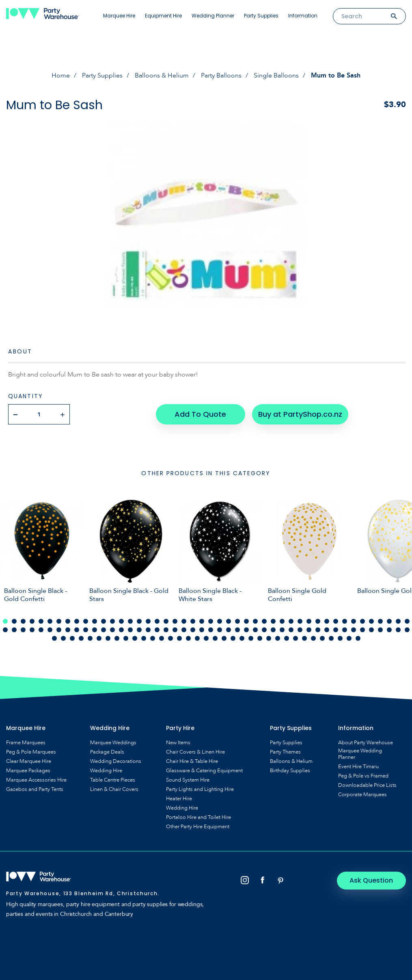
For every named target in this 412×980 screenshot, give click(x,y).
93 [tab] (54, 638)
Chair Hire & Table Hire (192, 761)
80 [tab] (300, 630)
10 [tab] (86, 621)
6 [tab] (50, 621)
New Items (178, 743)
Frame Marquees (26, 743)
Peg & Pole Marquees (31, 752)
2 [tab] (14, 621)
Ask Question (372, 880)
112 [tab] (224, 638)
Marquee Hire (119, 16)
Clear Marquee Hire (29, 761)
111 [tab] (215, 638)
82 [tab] (318, 630)
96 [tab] (81, 638)
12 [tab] (104, 621)
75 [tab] (255, 630)
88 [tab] (371, 630)
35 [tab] (309, 621)
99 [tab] (108, 638)
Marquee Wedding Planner (360, 754)
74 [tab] (246, 630)
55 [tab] (77, 630)
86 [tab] (354, 630)
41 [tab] (362, 621)
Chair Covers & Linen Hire (195, 752)
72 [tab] (229, 630)
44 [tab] (389, 621)
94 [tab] (63, 638)
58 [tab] (104, 630)
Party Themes (285, 752)
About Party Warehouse (366, 743)
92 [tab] (407, 630)
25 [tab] (220, 621)
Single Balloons (276, 75)
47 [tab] (5, 630)
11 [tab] (95, 621)
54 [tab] (68, 630)
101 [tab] (126, 638)
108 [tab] (188, 638)
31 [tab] (273, 621)
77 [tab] (273, 630)
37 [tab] (327, 621)
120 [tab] (296, 638)
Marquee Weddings (113, 743)
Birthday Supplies (290, 771)
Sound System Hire (188, 780)
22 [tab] (193, 621)
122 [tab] (313, 638)
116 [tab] (260, 638)
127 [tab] (358, 638)
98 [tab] (99, 638)
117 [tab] (269, 638)
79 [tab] (291, 630)
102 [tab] (135, 638)
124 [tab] (331, 638)
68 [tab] (193, 630)
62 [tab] (139, 630)
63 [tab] (148, 630)
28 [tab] (246, 621)
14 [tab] (121, 621)
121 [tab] (304, 638)
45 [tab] (398, 621)
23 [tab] (202, 621)
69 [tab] (202, 630)
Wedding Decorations (116, 761)
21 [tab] (184, 621)
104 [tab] (153, 638)
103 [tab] (144, 638)
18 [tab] (157, 621)
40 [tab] (354, 621)
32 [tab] (282, 621)
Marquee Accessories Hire (36, 780)
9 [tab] (77, 621)
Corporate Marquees (362, 795)
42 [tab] (371, 621)
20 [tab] (175, 621)
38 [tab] (336, 621)
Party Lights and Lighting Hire (200, 789)
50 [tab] (32, 630)
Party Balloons (221, 75)
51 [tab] (41, 630)
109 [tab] (197, 638)
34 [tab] (300, 621)
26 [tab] (229, 621)
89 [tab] (380, 630)
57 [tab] (95, 630)
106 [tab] (170, 638)
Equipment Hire (163, 16)
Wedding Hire (106, 771)
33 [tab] (291, 621)
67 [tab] (184, 630)
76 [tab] (264, 630)
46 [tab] (407, 621)
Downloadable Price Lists (367, 785)
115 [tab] (251, 638)
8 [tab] (68, 621)
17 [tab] (148, 621)
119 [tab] (287, 638)
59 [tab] (112, 630)
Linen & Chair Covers (114, 789)
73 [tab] (237, 630)
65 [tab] (166, 630)
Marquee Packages (28, 771)
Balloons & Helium (162, 75)
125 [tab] (340, 638)
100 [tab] (117, 638)
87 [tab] (362, 630)
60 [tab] (121, 630)
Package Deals (107, 752)
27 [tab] (237, 621)
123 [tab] (322, 638)
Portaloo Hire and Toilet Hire (198, 817)
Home (61, 75)
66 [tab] (175, 630)
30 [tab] (264, 621)
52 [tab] (50, 630)
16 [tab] (139, 621)
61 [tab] (130, 630)
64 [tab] (157, 630)
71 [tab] (220, 630)
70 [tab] (211, 630)
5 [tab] (41, 621)
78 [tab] (282, 630)
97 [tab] (90, 638)
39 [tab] (345, 621)
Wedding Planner (213, 16)
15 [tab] (130, 621)
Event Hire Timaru (358, 767)
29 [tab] (255, 621)
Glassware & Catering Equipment (204, 771)
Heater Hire (179, 799)
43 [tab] (380, 621)
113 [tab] (233, 638)
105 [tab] (162, 638)
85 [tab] (345, 630)
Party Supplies (261, 16)
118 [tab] (278, 638)
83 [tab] (327, 630)
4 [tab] (32, 621)
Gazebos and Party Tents (35, 789)
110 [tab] (206, 638)
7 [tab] (59, 621)
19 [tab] (166, 621)
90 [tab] (389, 630)
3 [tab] (23, 621)
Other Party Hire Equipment (198, 827)
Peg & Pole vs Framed (363, 776)
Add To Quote (200, 414)
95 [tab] (72, 638)
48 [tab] (14, 630)
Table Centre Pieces (113, 780)
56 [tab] (86, 630)
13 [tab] (112, 621)
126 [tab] (349, 638)
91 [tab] (398, 630)
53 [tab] (59, 630)
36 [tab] (318, 621)
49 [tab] (23, 630)
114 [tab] (242, 638)
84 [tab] (336, 630)
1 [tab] (5, 621)
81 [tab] (309, 630)
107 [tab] (179, 638)
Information (303, 16)
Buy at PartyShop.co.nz (300, 414)
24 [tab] (211, 621)
